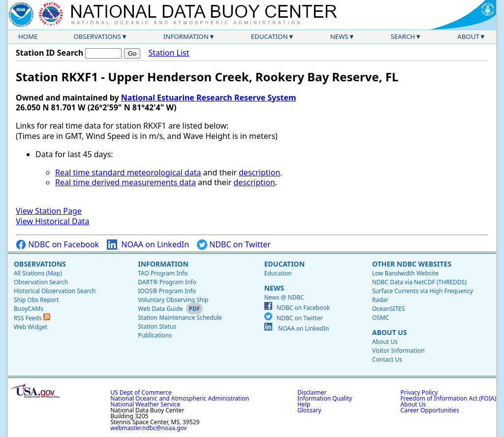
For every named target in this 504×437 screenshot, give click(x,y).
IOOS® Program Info (167, 291)
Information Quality (325, 398)
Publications (155, 335)
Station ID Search (49, 53)
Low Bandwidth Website (405, 273)
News (339, 36)
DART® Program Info (167, 282)
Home (28, 36)
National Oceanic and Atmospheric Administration (180, 398)
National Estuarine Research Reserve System (209, 98)
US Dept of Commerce (141, 392)
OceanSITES (389, 309)
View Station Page (49, 211)
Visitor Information (398, 351)
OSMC (380, 318)
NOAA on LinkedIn (148, 245)
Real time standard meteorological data (128, 172)
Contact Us (387, 359)
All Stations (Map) (38, 273)
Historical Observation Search (55, 291)
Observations (97, 36)
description (259, 172)
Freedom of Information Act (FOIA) (448, 398)
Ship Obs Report (36, 300)
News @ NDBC (284, 297)
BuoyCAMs (29, 309)
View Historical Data (52, 221)
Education (269, 36)
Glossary (309, 410)
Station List (169, 53)
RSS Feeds (32, 318)
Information (186, 36)
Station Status (157, 326)
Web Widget (31, 327)
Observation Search (41, 282)
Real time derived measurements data (126, 182)
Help (304, 404)
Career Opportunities (430, 410)
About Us (390, 332)
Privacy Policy (419, 392)
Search (403, 36)
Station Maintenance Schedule (180, 318)
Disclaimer (312, 392)
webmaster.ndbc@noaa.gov (148, 428)
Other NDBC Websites (412, 264)
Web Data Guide (160, 309)
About (468, 36)
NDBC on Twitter (234, 245)
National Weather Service (145, 404)
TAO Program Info (163, 273)
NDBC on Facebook (57, 245)
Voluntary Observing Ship (173, 300)
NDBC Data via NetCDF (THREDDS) (419, 282)
